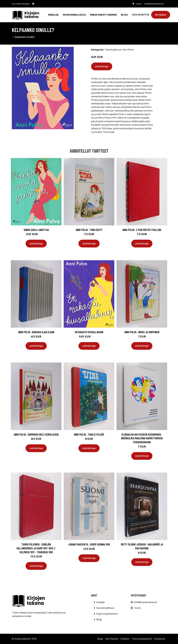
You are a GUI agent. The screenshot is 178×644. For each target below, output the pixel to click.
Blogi (124, 15)
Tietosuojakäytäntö (142, 639)
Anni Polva (128, 50)
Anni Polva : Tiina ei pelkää (89, 434)
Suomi (139, 4)
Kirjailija (53, 15)
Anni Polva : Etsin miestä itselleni (142, 230)
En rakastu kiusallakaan (89, 332)
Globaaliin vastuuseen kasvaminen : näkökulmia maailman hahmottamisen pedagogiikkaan (142, 438)
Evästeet (125, 639)
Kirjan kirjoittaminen (103, 15)
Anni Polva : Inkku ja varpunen (142, 332)
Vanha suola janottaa (36, 230)
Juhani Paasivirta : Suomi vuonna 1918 (89, 544)
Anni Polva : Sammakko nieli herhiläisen (36, 434)
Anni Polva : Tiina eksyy (89, 230)
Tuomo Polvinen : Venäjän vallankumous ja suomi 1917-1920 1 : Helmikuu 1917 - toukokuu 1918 (36, 548)
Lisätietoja (102, 66)
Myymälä (161, 15)
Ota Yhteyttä (141, 15)
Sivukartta (160, 639)
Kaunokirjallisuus (74, 15)
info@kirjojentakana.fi (154, 4)
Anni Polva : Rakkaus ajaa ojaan (36, 332)
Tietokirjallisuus (113, 50)
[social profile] (33, 4)
